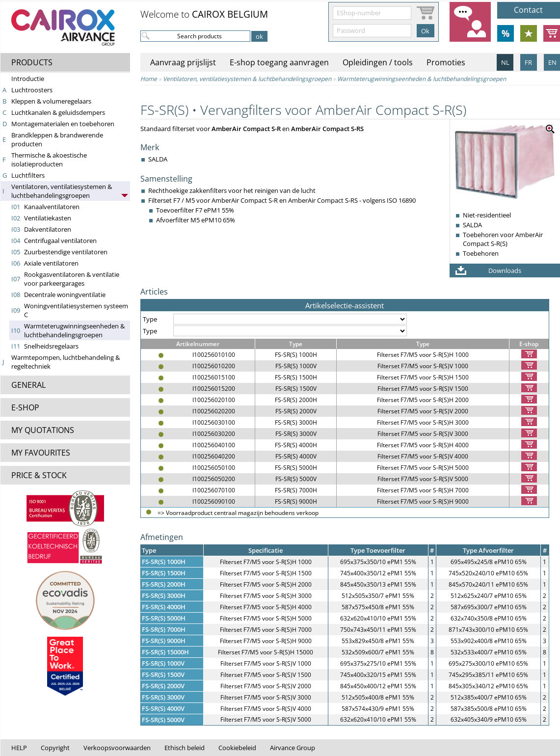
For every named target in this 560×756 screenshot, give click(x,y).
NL (505, 62)
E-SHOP (25, 407)
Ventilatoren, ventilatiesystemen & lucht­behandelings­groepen (62, 191)
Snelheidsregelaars (51, 346)
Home (149, 79)
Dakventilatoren (48, 229)
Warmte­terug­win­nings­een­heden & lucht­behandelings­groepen (74, 330)
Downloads (505, 270)
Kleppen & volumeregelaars (51, 101)
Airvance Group (293, 748)
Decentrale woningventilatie (65, 295)
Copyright (55, 748)
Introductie (28, 79)
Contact (528, 10)
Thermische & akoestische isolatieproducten (49, 160)
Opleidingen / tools (378, 62)
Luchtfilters (28, 175)
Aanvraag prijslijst (183, 62)
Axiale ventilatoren (51, 263)
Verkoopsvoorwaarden (117, 748)
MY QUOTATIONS (43, 430)
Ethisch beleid (185, 748)
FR (528, 62)
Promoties (446, 62)
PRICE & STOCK (39, 475)
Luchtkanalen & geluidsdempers (58, 112)
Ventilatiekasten (48, 218)
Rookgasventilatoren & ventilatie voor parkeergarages (72, 279)
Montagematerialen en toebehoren (63, 124)
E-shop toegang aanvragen (279, 62)
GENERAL (28, 385)
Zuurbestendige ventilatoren (66, 252)
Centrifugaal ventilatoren (60, 241)
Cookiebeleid (237, 748)
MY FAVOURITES (41, 453)
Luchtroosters (32, 90)
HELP (19, 748)
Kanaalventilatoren (52, 207)
